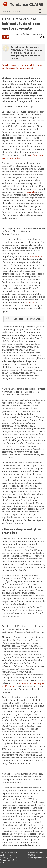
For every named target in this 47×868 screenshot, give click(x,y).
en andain (30, 303)
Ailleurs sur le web (13, 11)
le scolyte (31, 192)
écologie (6, 37)
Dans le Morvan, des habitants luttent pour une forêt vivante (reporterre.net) (22, 66)
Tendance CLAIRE (27, 4)
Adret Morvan (35, 256)
